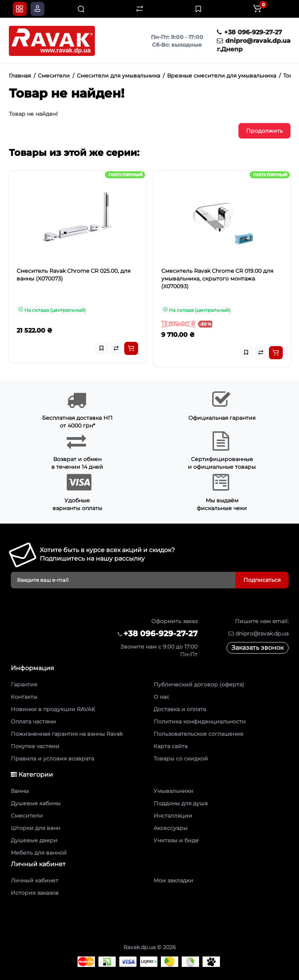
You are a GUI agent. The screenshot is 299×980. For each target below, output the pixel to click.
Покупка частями (35, 746)
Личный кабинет (35, 880)
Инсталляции (173, 816)
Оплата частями (33, 721)
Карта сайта (171, 746)
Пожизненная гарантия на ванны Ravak (67, 734)
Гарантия (24, 684)
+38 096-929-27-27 (249, 32)
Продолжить (264, 131)
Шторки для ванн (35, 828)
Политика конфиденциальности (200, 721)
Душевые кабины (36, 803)
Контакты (24, 697)
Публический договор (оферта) (199, 684)
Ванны (20, 791)
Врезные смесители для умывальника (222, 76)
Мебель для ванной (39, 853)
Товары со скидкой (181, 759)
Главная (20, 76)
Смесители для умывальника (118, 76)
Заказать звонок (258, 648)
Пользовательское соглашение (198, 734)
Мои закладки (173, 880)
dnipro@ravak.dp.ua (254, 41)
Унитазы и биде (176, 840)
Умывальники (173, 791)
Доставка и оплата (180, 709)
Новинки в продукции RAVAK (53, 709)
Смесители (54, 76)
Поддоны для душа (181, 803)
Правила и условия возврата (52, 759)
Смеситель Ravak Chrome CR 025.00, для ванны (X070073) (73, 275)
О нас (161, 697)
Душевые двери (34, 840)
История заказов (35, 893)
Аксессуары (171, 828)
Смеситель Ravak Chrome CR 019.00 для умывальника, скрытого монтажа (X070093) (217, 279)
